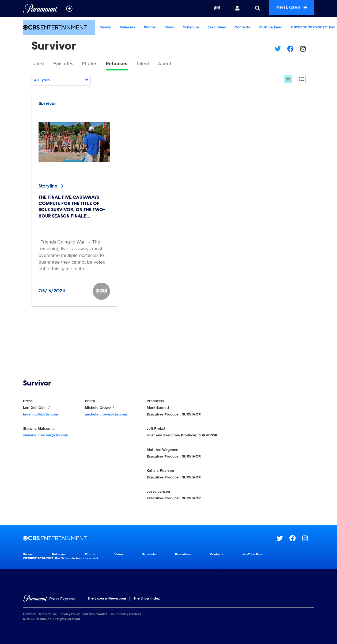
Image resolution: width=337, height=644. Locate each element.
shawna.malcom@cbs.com (46, 436)
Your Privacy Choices (126, 615)
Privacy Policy (70, 615)
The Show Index (147, 600)
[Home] (49, 600)
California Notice (95, 615)
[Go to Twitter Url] (283, 539)
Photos (150, 27)
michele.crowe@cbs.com (106, 415)
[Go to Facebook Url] (296, 539)
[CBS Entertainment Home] (59, 27)
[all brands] (69, 9)
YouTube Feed (270, 27)
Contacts (242, 27)
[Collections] (209, 9)
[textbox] (61, 81)
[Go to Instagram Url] (308, 539)
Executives (217, 27)
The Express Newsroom (107, 600)
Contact (29, 615)
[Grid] (288, 80)
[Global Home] (40, 9)
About (179, 64)
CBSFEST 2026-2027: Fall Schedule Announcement (61, 559)
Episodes (68, 64)
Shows (105, 27)
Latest (39, 64)
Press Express (287, 8)
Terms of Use (48, 615)
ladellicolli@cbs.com (41, 415)
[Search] (249, 9)
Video (169, 27)
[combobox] (61, 81)
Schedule (191, 27)
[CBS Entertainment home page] (150, 539)
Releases (127, 27)
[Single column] (301, 80)
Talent (154, 64)
